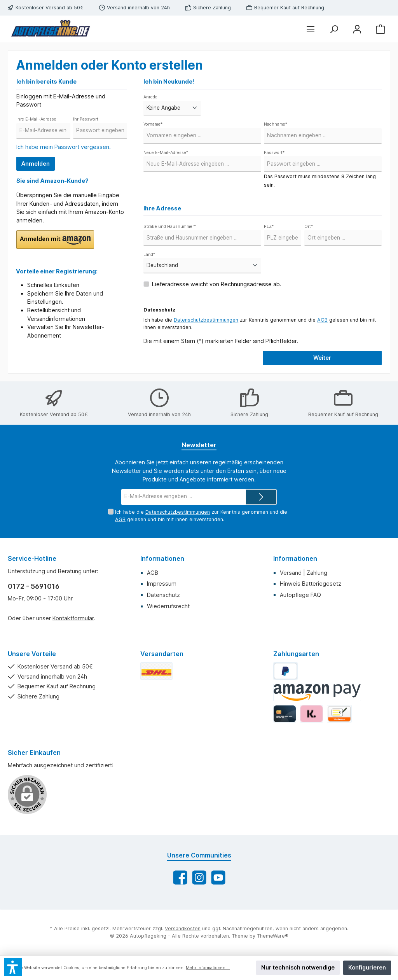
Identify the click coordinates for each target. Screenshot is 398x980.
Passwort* (274, 153)
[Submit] (261, 497)
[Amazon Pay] (317, 692)
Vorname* (153, 124)
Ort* (309, 227)
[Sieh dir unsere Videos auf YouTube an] (218, 878)
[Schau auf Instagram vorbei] (199, 878)
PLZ (269, 227)
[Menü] (311, 29)
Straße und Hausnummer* (170, 227)
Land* (149, 255)
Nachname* (276, 124)
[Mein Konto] (357, 29)
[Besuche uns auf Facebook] (180, 878)
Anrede (150, 97)
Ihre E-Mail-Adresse (36, 119)
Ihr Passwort (86, 119)
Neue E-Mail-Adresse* (166, 153)
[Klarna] (312, 714)
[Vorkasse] (339, 714)
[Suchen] (334, 29)
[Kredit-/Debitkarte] (285, 714)
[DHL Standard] (156, 671)
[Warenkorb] (381, 29)
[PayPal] (285, 671)
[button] (55, 240)
